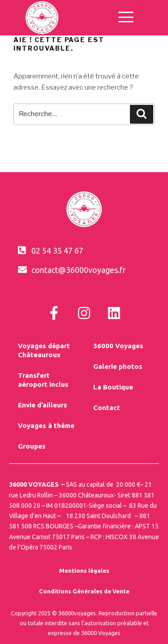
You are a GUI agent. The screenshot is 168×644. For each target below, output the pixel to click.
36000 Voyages (118, 346)
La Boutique (113, 387)
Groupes (32, 446)
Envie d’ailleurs (43, 405)
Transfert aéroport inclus (43, 380)
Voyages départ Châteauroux (44, 350)
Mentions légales (84, 571)
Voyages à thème (46, 426)
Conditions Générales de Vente (84, 591)
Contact (107, 408)
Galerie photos (118, 366)
